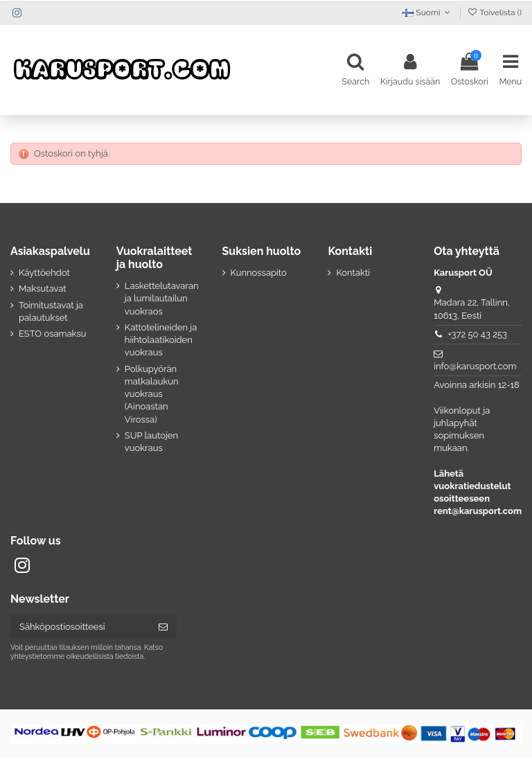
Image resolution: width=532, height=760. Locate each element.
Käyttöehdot (44, 274)
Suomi (428, 12)
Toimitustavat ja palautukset (51, 313)
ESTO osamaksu (52, 335)
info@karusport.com (475, 368)
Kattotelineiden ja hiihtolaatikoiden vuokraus (161, 341)
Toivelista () (494, 12)
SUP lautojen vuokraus (151, 443)
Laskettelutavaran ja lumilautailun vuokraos (162, 300)
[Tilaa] (163, 627)
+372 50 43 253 (477, 336)
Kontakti (353, 274)
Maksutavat (43, 290)
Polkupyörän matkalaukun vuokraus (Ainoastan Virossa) (152, 395)
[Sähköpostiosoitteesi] (80, 627)
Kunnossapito (259, 274)
